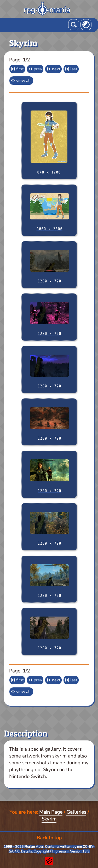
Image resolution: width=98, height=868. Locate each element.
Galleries (76, 812)
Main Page (51, 812)
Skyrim (49, 819)
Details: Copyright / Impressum (45, 851)
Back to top (49, 838)
